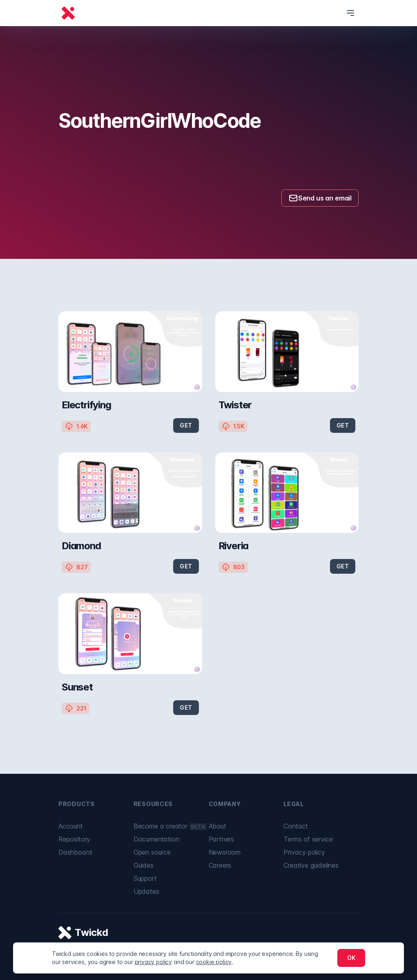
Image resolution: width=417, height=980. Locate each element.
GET (186, 425)
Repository (74, 839)
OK (351, 958)
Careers (220, 865)
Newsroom (225, 852)
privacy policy (154, 962)
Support (145, 878)
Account (71, 826)
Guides (144, 865)
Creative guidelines (311, 865)
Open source (152, 852)
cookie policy (214, 962)
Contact (296, 826)
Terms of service (308, 839)
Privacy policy (304, 852)
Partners (222, 839)
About (217, 826)
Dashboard (75, 852)
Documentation (156, 839)
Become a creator (170, 826)
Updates (146, 891)
